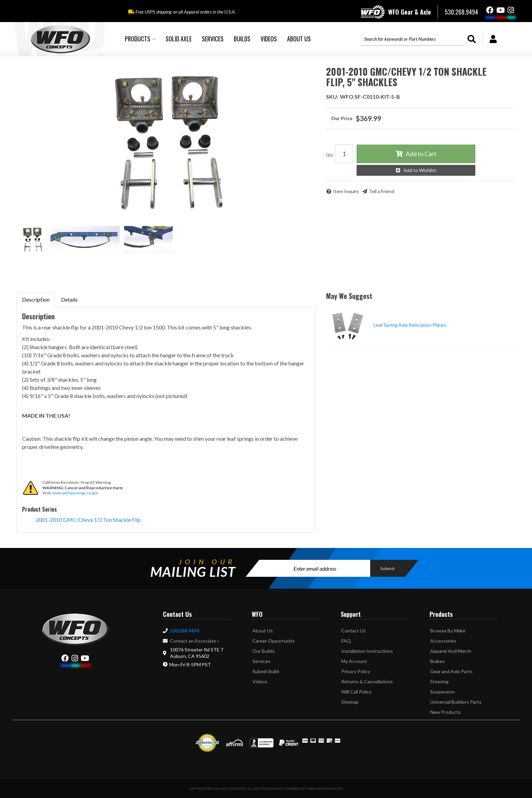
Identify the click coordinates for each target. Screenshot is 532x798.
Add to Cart (421, 154)
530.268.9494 (185, 631)
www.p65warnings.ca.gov (75, 493)
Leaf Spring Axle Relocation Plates (410, 325)
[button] (140, 39)
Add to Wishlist (420, 170)
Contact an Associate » (195, 641)
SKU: (332, 97)
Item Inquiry (346, 191)
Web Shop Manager (325, 788)
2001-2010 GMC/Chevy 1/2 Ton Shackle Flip (88, 520)
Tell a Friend (382, 191)
